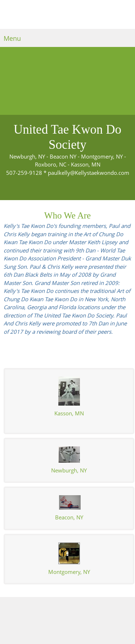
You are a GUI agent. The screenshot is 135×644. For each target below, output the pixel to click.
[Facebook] (82, 608)
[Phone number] (50, 608)
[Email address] (60, 608)
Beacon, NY (69, 517)
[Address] (71, 608)
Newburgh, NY (69, 470)
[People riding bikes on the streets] (67, 81)
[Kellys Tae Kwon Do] (68, 16)
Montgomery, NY (69, 572)
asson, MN (69, 413)
